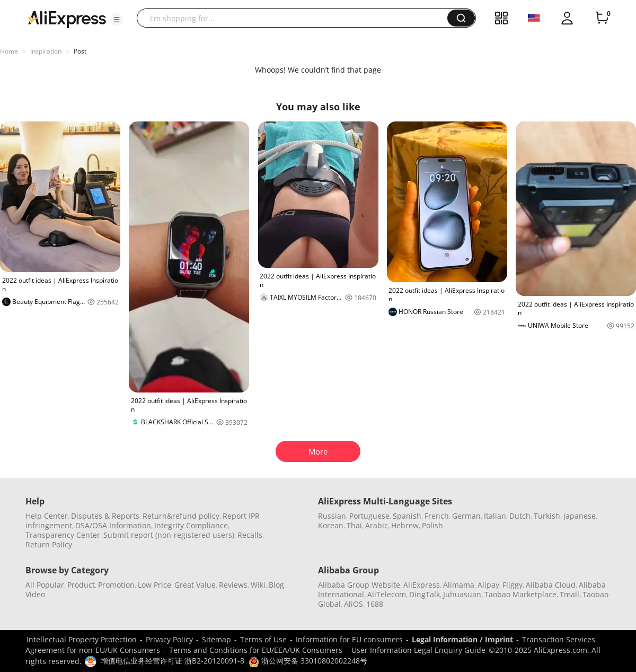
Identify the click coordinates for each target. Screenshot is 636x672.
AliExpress (422, 585)
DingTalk (425, 594)
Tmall (569, 594)
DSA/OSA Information (113, 525)
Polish (432, 525)
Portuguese (369, 516)
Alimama (459, 585)
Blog (276, 585)
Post (80, 51)
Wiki (258, 585)
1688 (375, 604)
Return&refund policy (181, 516)
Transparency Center (63, 535)
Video (35, 594)
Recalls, (251, 535)
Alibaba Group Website (359, 585)
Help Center (47, 516)
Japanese (580, 516)
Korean (331, 525)
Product (81, 585)
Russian (332, 516)
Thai (354, 525)
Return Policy (49, 544)
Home (9, 51)
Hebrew (405, 525)
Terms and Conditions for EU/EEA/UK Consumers (256, 650)
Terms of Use (263, 639)
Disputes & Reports (105, 516)
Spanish (407, 516)
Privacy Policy (169, 639)
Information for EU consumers (349, 639)
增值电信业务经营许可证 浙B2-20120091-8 (173, 661)
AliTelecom (387, 594)
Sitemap (217, 639)
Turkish (547, 516)
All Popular (45, 585)
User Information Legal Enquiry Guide (418, 650)
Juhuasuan (462, 594)
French (437, 516)
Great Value (195, 585)
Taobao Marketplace (520, 594)
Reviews (233, 585)
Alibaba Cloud (551, 585)
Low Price (154, 585)
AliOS (354, 604)
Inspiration (46, 51)
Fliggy (513, 585)
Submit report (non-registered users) (169, 535)
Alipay (488, 585)
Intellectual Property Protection (82, 639)
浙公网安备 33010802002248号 (308, 661)
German (466, 516)
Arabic (377, 525)
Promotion (116, 585)
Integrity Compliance (191, 525)
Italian (495, 516)
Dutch (520, 516)
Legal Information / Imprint (462, 639)
